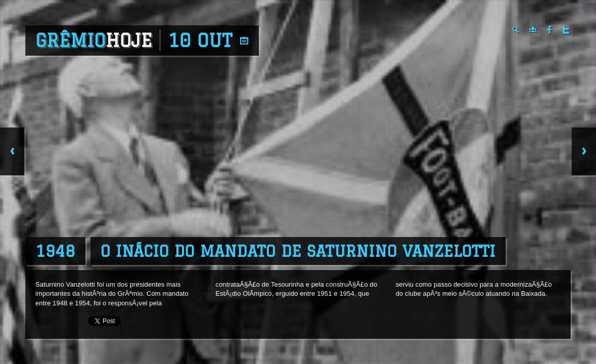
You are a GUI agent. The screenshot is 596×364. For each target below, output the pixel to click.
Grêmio (94, 40)
